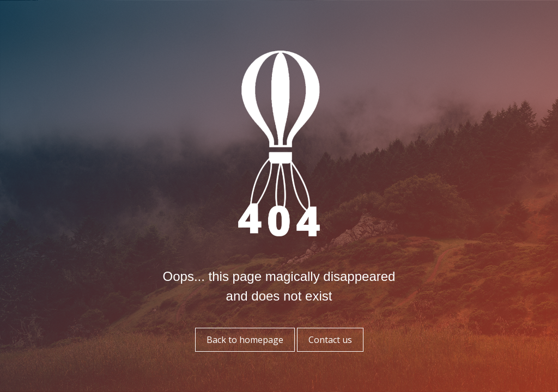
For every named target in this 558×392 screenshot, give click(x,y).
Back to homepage (245, 340)
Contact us (330, 340)
